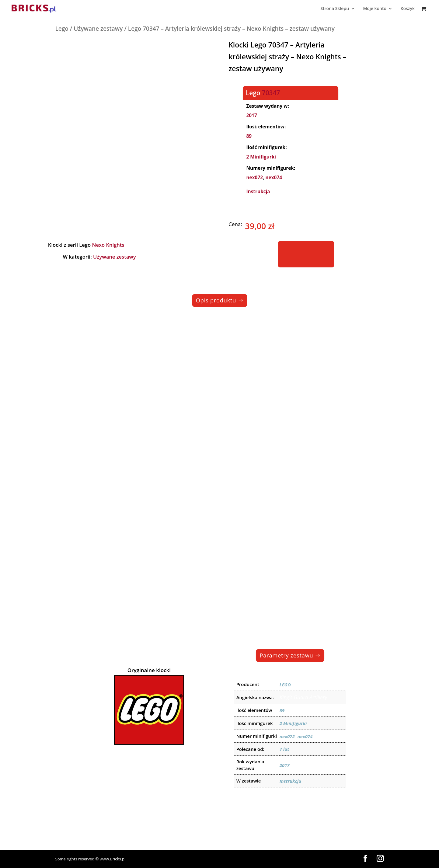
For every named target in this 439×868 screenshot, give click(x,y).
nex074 (274, 178)
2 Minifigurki (261, 157)
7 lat (284, 749)
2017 (252, 115)
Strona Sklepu (335, 9)
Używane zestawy (98, 29)
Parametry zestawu (286, 655)
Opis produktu (216, 300)
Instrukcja (258, 192)
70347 (271, 92)
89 (249, 136)
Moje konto (375, 9)
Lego (62, 29)
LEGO (285, 685)
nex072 (255, 178)
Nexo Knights (108, 244)
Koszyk (408, 9)
